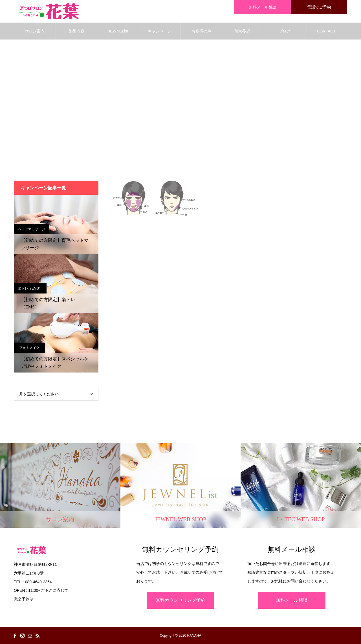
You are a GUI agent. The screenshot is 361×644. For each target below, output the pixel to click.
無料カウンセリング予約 (180, 600)
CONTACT (326, 31)
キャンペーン (160, 31)
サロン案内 (35, 31)
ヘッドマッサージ (32, 229)
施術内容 (76, 31)
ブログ (285, 31)
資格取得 (243, 31)
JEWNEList (118, 31)
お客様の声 (201, 31)
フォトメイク (29, 348)
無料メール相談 (292, 600)
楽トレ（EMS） (30, 288)
